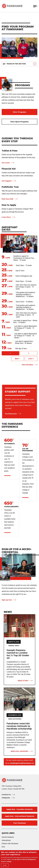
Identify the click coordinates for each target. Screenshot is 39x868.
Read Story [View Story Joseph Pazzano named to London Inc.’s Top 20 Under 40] (23, 681)
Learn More (6, 217)
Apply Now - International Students (19, 816)
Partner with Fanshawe (10, 844)
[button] (30, 6)
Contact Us (6, 795)
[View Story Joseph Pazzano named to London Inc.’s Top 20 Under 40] (19, 626)
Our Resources (11, 414)
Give (3, 847)
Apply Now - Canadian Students (20, 809)
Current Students (8, 837)
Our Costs (6, 163)
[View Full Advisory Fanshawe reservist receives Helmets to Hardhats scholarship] (19, 699)
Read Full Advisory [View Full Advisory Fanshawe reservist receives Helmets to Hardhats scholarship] (20, 751)
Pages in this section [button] (16, 64)
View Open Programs (19, 122)
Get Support (7, 181)
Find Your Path (7, 199)
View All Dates (27, 365)
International (6, 840)
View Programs (19, 112)
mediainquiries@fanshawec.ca (22, 763)
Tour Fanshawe (20, 823)
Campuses (6, 798)
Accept (5, 865)
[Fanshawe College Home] (19, 780)
